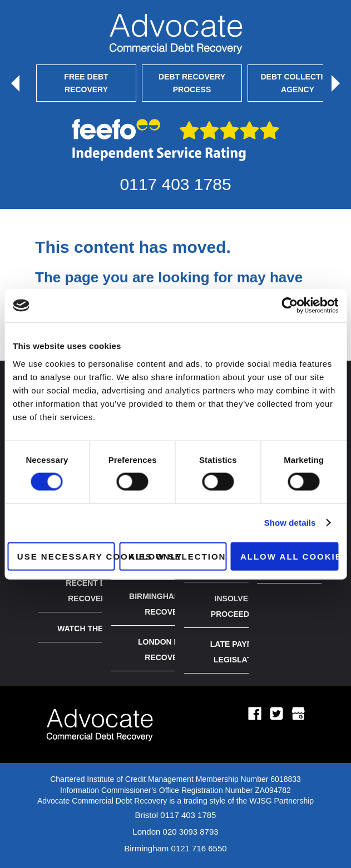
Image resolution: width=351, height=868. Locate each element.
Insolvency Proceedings (239, 606)
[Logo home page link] (100, 752)
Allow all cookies (289, 556)
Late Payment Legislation (240, 652)
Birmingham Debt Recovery (167, 604)
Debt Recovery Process (192, 83)
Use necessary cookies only (66, 556)
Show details (290, 523)
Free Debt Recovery (86, 83)
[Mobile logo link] (175, 34)
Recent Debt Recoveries (93, 591)
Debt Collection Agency (298, 83)
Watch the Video (93, 628)
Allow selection (177, 556)
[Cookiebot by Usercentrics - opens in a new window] (290, 306)
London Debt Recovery (167, 650)
